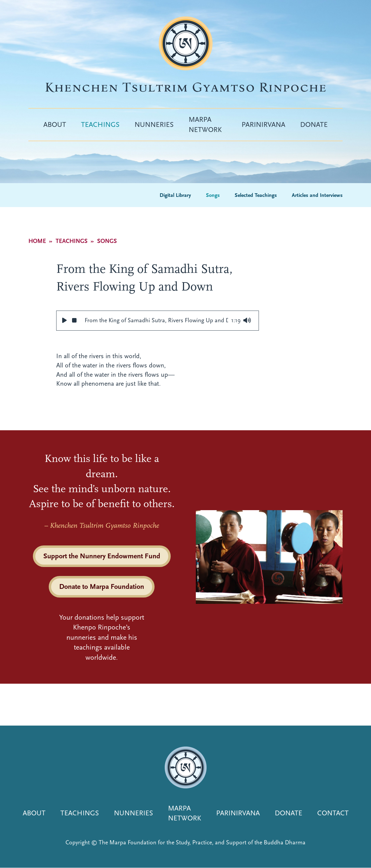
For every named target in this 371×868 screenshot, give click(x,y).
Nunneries (154, 124)
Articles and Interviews (317, 195)
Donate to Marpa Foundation (102, 586)
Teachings (100, 124)
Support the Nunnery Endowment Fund (102, 556)
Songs (213, 195)
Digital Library (175, 195)
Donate (314, 124)
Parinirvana (263, 124)
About (55, 124)
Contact (333, 813)
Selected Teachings (256, 195)
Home (37, 241)
